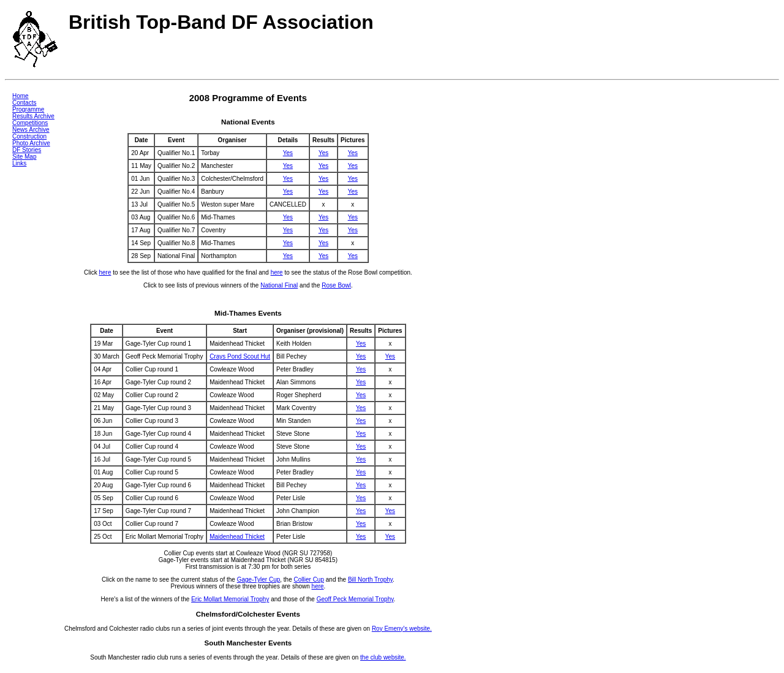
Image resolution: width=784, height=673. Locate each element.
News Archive (31, 130)
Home (21, 96)
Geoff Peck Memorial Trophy (355, 599)
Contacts (24, 103)
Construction (29, 136)
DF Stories (27, 150)
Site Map (24, 157)
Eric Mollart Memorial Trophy (230, 599)
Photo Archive (31, 143)
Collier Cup (309, 580)
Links (19, 163)
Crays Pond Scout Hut (240, 356)
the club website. (383, 657)
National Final (279, 285)
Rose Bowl (336, 285)
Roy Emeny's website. (402, 629)
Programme (28, 109)
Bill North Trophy (370, 580)
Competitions (30, 123)
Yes (288, 153)
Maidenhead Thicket (237, 537)
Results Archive (33, 116)
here (105, 272)
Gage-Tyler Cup (259, 580)
